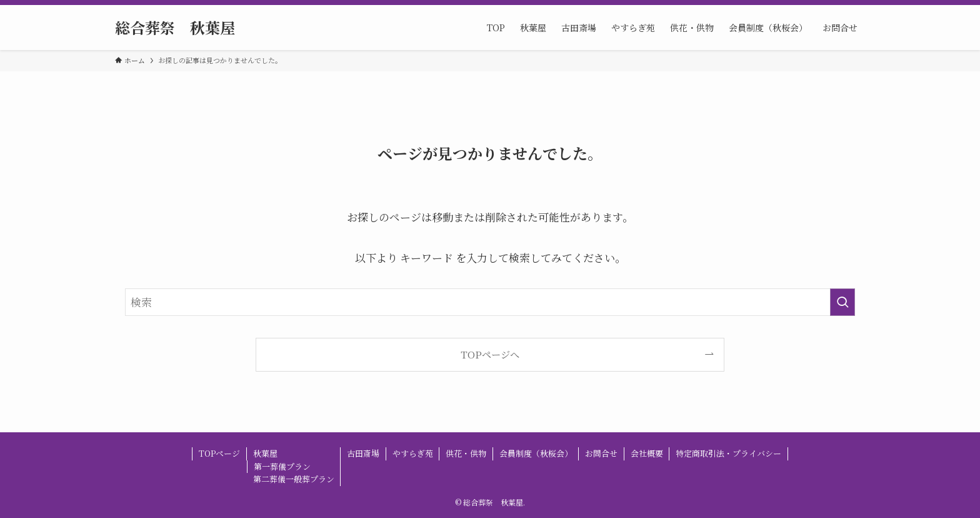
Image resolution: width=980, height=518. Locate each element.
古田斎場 (363, 453)
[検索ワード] (490, 302)
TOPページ (219, 453)
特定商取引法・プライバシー (728, 453)
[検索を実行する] (842, 302)
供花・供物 (466, 453)
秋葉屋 (265, 453)
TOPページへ (490, 354)
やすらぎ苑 (413, 453)
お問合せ (601, 453)
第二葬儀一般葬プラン (294, 479)
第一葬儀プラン (282, 466)
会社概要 (647, 453)
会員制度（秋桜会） (536, 453)
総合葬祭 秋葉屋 (175, 28)
